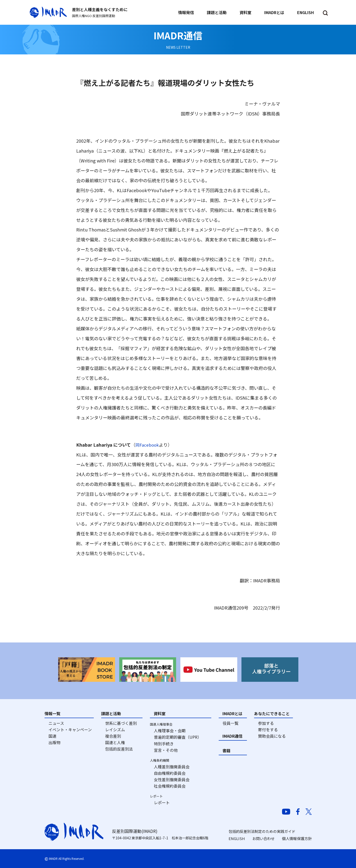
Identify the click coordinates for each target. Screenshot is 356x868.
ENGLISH (237, 838)
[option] (87, 670)
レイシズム (115, 730)
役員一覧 (231, 723)
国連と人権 (115, 742)
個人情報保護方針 (297, 838)
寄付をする (268, 730)
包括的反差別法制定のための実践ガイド (262, 831)
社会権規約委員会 (170, 786)
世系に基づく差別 (121, 723)
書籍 (226, 751)
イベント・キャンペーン (70, 730)
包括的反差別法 (119, 749)
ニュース (56, 723)
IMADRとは (232, 713)
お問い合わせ (263, 838)
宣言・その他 (166, 750)
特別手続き (164, 744)
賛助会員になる (272, 736)
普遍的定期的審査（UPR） (178, 737)
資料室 (160, 713)
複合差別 (113, 736)
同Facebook (148, 445)
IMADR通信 (232, 736)
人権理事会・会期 (170, 731)
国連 (52, 736)
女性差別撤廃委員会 (172, 779)
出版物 (54, 742)
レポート (162, 802)
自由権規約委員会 (170, 773)
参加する (266, 723)
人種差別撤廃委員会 (172, 767)
